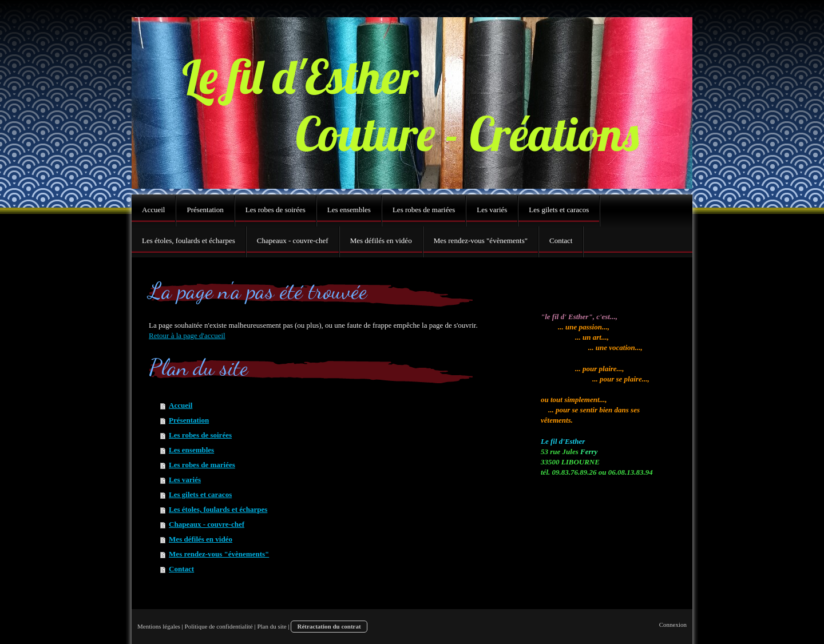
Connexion (673, 625)
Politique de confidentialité (219, 626)
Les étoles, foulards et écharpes (218, 509)
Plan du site (272, 626)
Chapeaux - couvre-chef (207, 524)
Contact (181, 569)
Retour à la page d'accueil (187, 335)
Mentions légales (159, 626)
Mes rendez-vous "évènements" (219, 554)
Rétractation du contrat (329, 626)
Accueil (181, 405)
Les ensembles (191, 450)
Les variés (185, 480)
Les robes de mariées (202, 465)
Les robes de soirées (200, 435)
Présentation (189, 420)
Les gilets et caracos (200, 494)
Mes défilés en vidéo (201, 539)
